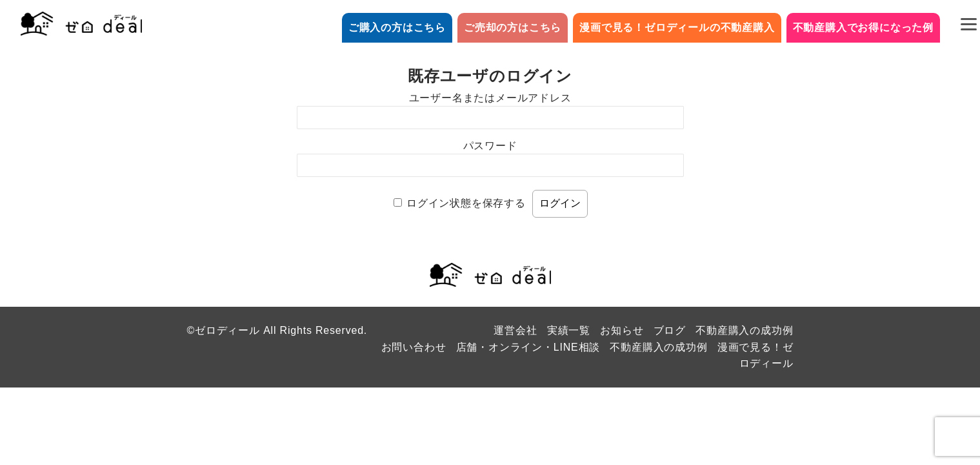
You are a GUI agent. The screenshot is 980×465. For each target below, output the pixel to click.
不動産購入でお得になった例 (863, 27)
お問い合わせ (414, 347)
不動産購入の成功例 (744, 330)
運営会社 (515, 330)
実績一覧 (569, 330)
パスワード (490, 146)
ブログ (670, 330)
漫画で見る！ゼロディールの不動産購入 (677, 27)
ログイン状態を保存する (466, 203)
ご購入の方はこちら (397, 27)
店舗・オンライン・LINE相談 (528, 347)
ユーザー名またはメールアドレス (490, 98)
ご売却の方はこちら (513, 27)
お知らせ (622, 330)
